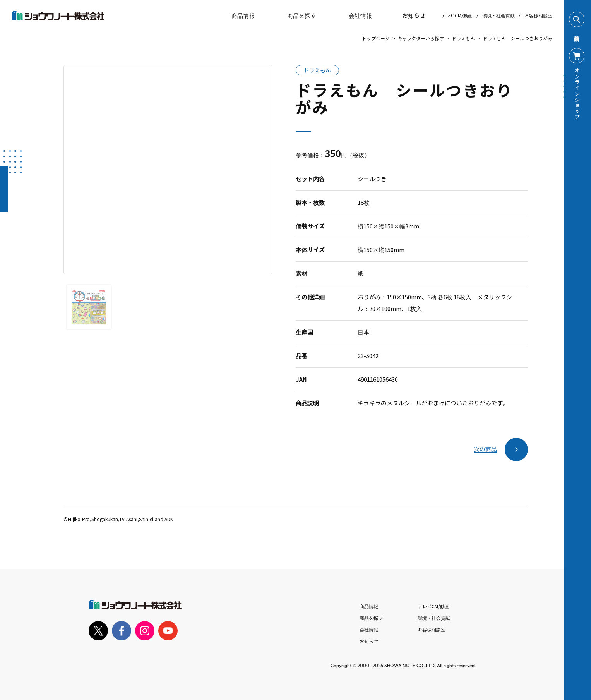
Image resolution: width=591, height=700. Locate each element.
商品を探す (295, 15)
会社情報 (369, 629)
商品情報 (369, 606)
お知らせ (408, 15)
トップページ (376, 38)
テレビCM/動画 (457, 15)
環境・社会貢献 (498, 15)
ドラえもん (463, 38)
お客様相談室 (538, 15)
